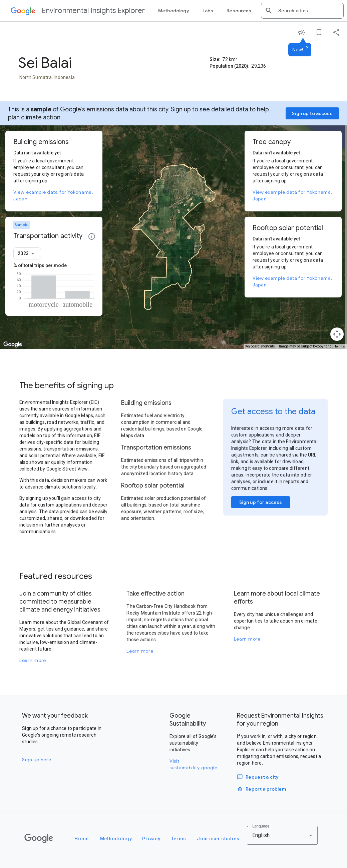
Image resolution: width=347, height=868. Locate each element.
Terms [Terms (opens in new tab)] (340, 346)
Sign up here (37, 760)
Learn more (33, 660)
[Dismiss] (307, 48)
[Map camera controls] (337, 334)
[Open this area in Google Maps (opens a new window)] (13, 344)
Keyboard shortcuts (260, 346)
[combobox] (308, 11)
